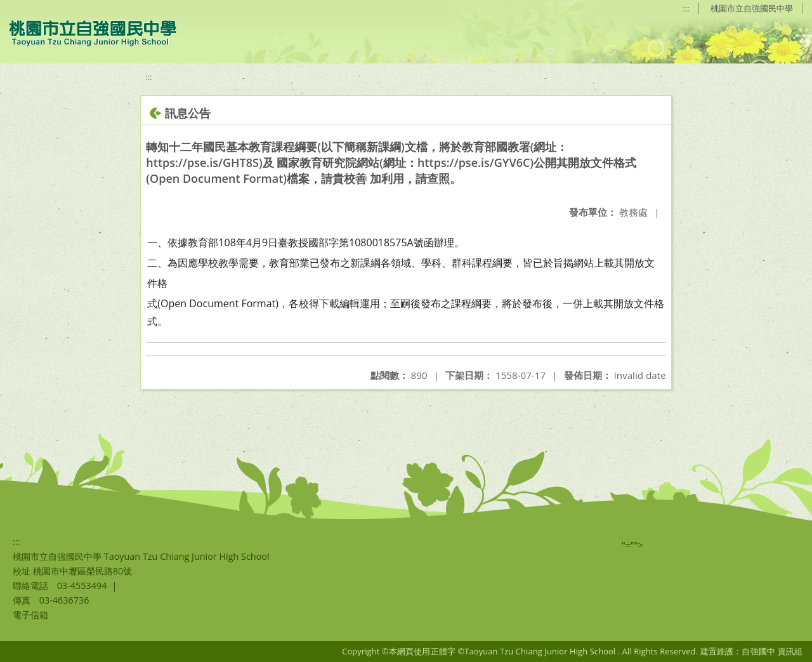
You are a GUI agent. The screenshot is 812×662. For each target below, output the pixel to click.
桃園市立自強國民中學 (752, 8)
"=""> (632, 545)
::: (686, 8)
